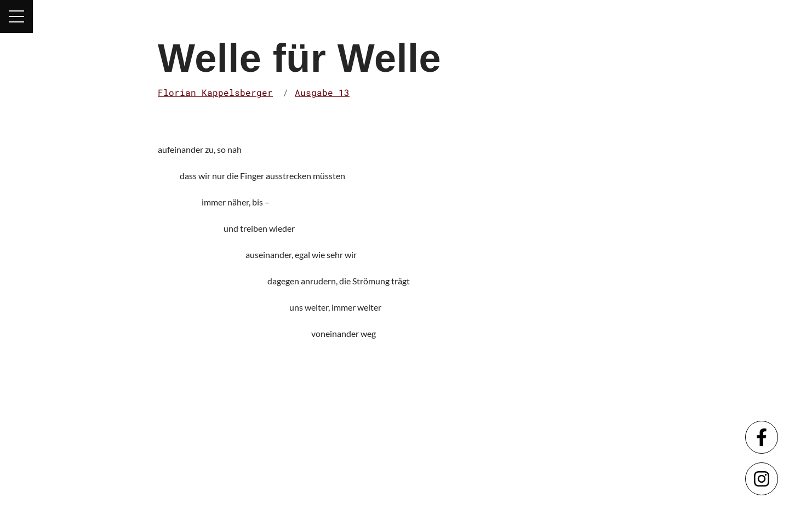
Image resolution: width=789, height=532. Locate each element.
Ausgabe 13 (322, 92)
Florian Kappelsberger (215, 92)
